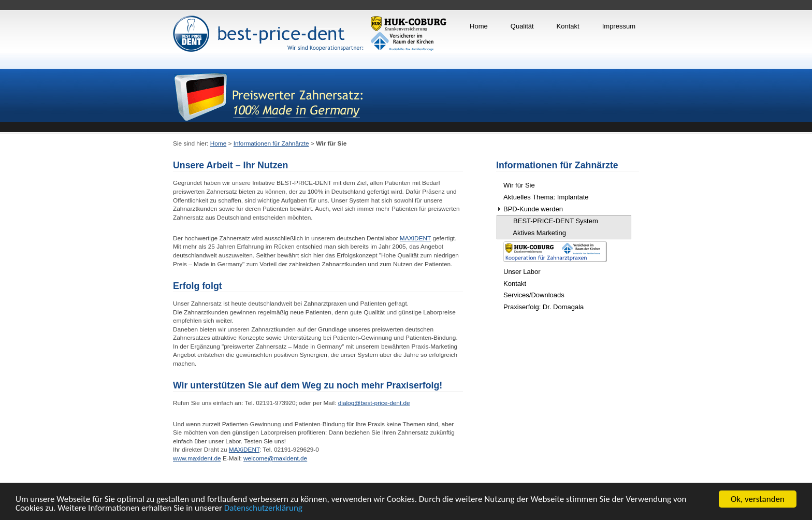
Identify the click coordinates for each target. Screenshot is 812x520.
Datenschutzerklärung (263, 508)
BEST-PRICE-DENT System (551, 221)
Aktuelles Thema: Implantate (546, 197)
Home (479, 26)
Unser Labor (522, 272)
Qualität (522, 26)
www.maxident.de (197, 458)
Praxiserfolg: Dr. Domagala (543, 307)
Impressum (619, 26)
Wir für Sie (519, 185)
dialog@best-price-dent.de (374, 403)
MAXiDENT (415, 238)
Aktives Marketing (535, 233)
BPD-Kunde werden (533, 209)
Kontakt (568, 26)
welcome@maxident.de (275, 458)
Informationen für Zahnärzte (271, 143)
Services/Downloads (534, 295)
